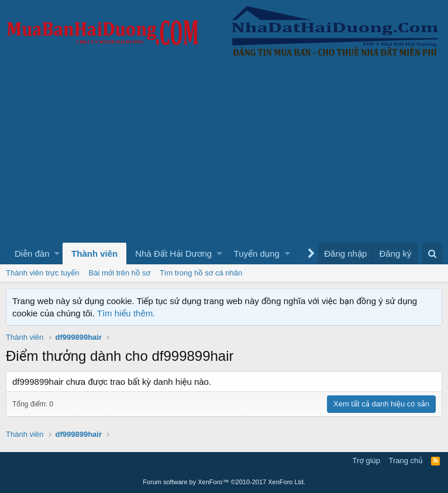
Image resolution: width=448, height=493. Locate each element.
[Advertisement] (224, 155)
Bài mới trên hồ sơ (120, 273)
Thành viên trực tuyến (43, 273)
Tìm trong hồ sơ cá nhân (201, 273)
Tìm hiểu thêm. (126, 313)
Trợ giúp (366, 461)
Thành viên (94, 254)
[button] (57, 254)
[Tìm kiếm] (432, 254)
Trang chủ (406, 461)
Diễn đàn (32, 254)
